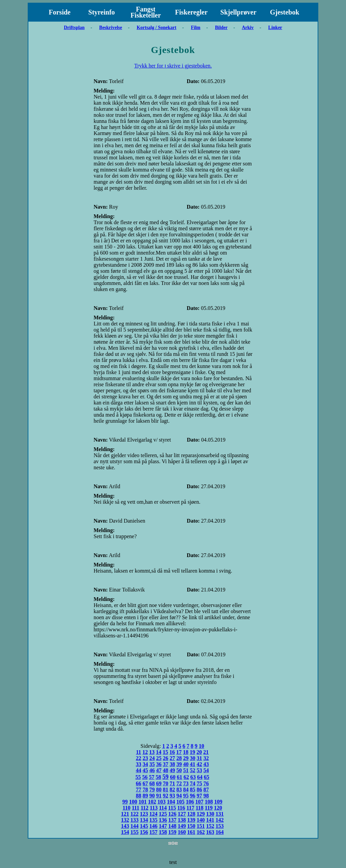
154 (125, 832)
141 (210, 820)
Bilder (221, 28)
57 (152, 777)
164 (220, 832)
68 (152, 783)
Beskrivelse (111, 28)
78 (145, 790)
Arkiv (248, 28)
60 (173, 777)
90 (152, 796)
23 (145, 758)
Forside (59, 12)
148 (172, 826)
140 (201, 820)
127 (182, 814)
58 (158, 777)
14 (159, 752)
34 (145, 764)
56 (145, 777)
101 (143, 802)
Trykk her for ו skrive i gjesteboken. (173, 66)
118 (200, 808)
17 (179, 752)
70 (166, 783)
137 (172, 820)
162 (201, 832)
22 (139, 758)
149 (182, 826)
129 (201, 814)
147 (163, 826)
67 (145, 783)
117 (190, 808)
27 (172, 758)
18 (186, 752)
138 (182, 820)
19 (193, 752)
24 (152, 758)
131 (220, 814)
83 (179, 790)
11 (138, 752)
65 (206, 777)
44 (139, 770)
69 (159, 783)
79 (152, 790)
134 (144, 820)
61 (179, 777)
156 (144, 832)
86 (199, 790)
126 (172, 814)
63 (193, 777)
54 (206, 770)
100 (133, 802)
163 (210, 832)
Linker (275, 28)
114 (163, 808)
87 (206, 790)
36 (159, 764)
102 (152, 802)
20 (199, 752)
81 (166, 790)
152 (210, 826)
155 (134, 832)
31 (199, 758)
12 (145, 752)
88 (139, 796)
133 (134, 820)
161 (191, 832)
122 (134, 814)
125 (163, 814)
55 (138, 777)
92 (166, 796)
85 (193, 790)
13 (152, 752)
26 (166, 758)
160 (182, 832)
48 (166, 770)
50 (179, 770)
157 (153, 832)
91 (159, 796)
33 (139, 764)
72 (179, 783)
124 (153, 814)
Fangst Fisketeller (146, 12)
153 (220, 826)
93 (172, 796)
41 (193, 764)
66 (139, 783)
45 (145, 770)
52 (193, 770)
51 (186, 770)
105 (180, 802)
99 (125, 802)
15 (166, 752)
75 (199, 783)
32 (206, 758)
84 (186, 790)
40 (186, 764)
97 (199, 796)
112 (144, 808)
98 (206, 796)
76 (206, 783)
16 (172, 752)
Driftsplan (74, 28)
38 (172, 764)
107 (199, 802)
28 (179, 758)
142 (220, 820)
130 (210, 814)
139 (191, 820)
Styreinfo (102, 12)
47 (159, 770)
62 (186, 777)
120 (218, 808)
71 (172, 783)
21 (206, 752)
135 (153, 820)
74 (193, 783)
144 (134, 826)
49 (172, 770)
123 (144, 814)
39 (179, 764)
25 (159, 758)
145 (144, 826)
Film (196, 28)
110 (127, 808)
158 (163, 832)
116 (181, 808)
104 (171, 802)
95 (186, 796)
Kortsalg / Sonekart (156, 28)
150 (191, 826)
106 (190, 802)
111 (135, 808)
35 (152, 764)
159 (172, 832)
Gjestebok (285, 12)
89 (145, 796)
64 (200, 777)
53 (199, 770)
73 (186, 783)
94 (179, 796)
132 (125, 820)
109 (218, 802)
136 (163, 820)
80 (159, 790)
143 (125, 826)
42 (199, 764)
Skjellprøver (238, 12)
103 (162, 802)
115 (172, 808)
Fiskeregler (191, 12)
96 (193, 796)
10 (201, 746)
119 (209, 808)
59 (166, 777)
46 (152, 770)
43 (206, 764)
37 (166, 764)
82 (172, 790)
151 (201, 826)
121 (125, 814)
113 (154, 808)
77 (139, 790)
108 (209, 802)
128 (191, 814)
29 (186, 758)
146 (153, 826)
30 (193, 758)
